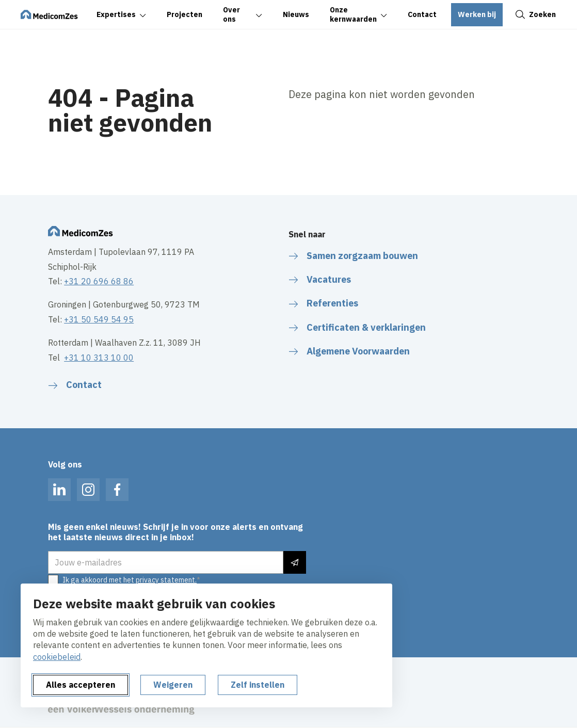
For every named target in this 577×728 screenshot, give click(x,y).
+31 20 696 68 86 (99, 281)
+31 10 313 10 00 (99, 358)
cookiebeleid (57, 657)
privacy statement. (166, 580)
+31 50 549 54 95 (99, 319)
